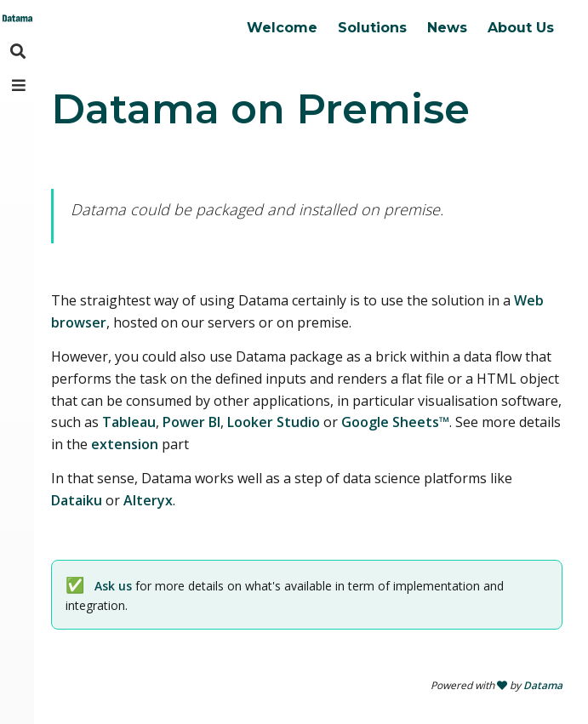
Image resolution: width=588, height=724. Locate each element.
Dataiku (77, 500)
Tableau (129, 422)
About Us (521, 28)
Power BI (191, 422)
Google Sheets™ (395, 422)
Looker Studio (274, 422)
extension (125, 444)
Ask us (113, 586)
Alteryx (148, 500)
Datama (543, 685)
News (447, 28)
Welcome (282, 28)
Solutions (372, 28)
